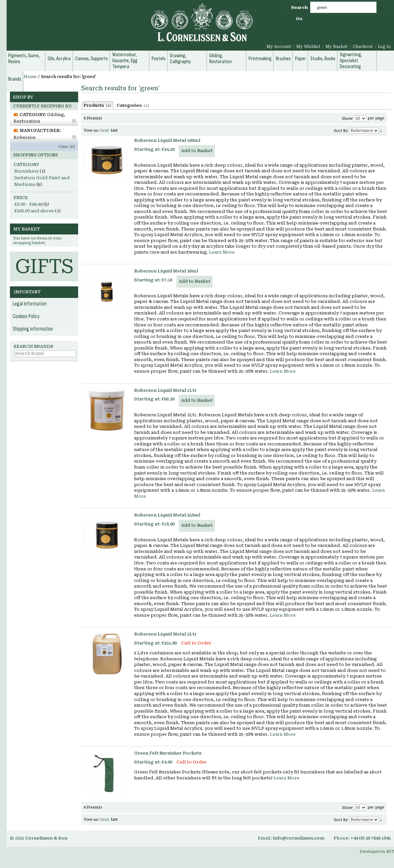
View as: (91, 130)
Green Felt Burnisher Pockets (168, 753)
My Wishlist (308, 47)
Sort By (341, 131)
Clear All (67, 147)
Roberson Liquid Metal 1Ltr (165, 390)
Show (347, 119)
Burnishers (26, 171)
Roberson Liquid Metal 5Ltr (165, 634)
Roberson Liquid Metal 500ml (167, 140)
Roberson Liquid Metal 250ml (167, 515)
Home (30, 77)
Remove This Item (74, 121)
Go (299, 19)
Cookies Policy (26, 316)
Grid (104, 130)
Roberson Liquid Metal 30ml (166, 271)
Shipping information (33, 329)
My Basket (337, 47)
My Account (279, 47)
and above (34, 211)
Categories (133, 105)
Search (299, 7)
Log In (384, 47)
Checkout (363, 47)
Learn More (222, 252)
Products (98, 105)
